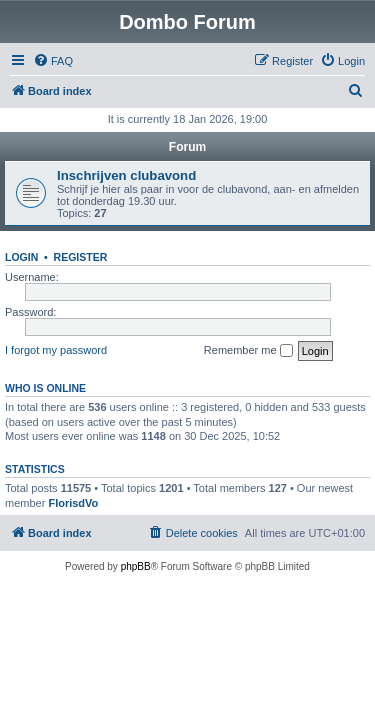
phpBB (136, 566)
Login (21, 257)
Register (81, 257)
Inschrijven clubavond (126, 175)
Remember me (248, 351)
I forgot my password (56, 350)
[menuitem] (53, 61)
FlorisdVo (73, 503)
